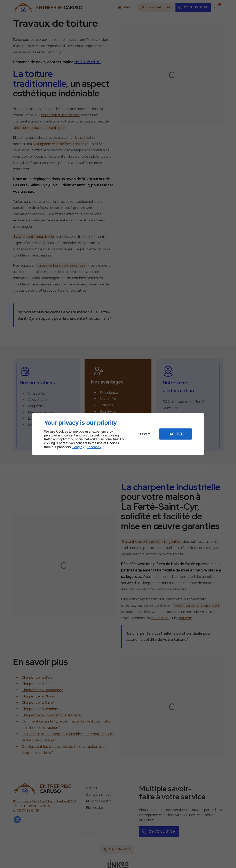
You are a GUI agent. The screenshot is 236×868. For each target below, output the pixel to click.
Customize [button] (144, 434)
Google (77, 447)
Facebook (94, 447)
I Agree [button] (175, 434)
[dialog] (118, 434)
